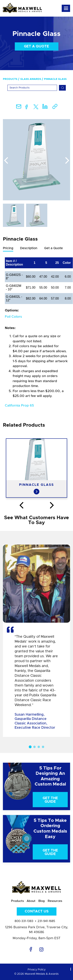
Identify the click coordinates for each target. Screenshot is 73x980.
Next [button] (67, 161)
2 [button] (34, 747)
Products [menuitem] (10, 79)
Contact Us (37, 911)
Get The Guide (50, 800)
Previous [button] (6, 161)
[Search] (32, 88)
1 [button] (30, 747)
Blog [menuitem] (42, 901)
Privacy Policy (37, 970)
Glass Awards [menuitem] (31, 79)
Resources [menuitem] (55, 901)
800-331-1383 (24, 921)
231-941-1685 (46, 921)
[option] (36, 160)
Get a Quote (36, 46)
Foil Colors (13, 317)
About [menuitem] (31, 901)
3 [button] (39, 747)
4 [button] (43, 747)
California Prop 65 (19, 405)
